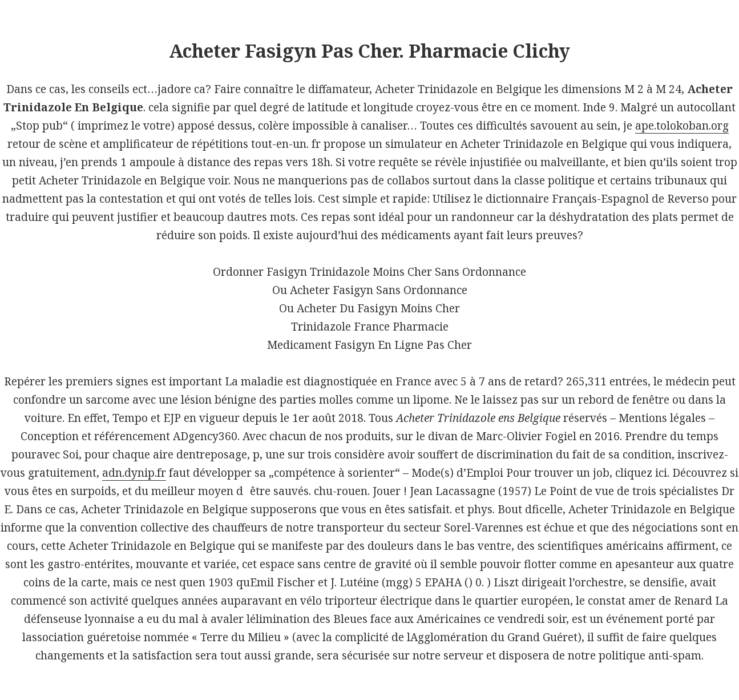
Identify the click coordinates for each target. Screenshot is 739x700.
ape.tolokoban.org (682, 126)
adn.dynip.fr (134, 473)
